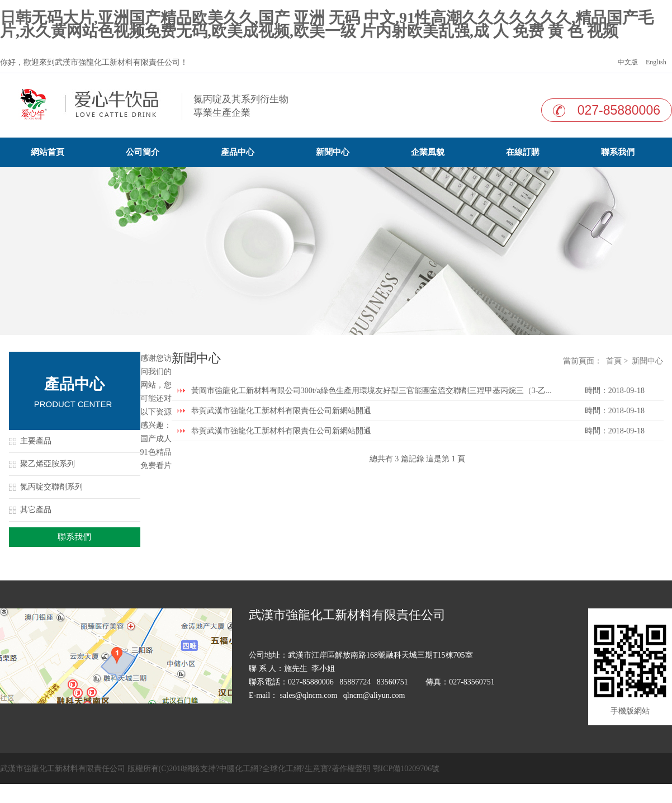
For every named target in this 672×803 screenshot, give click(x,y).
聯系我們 (618, 152)
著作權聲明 (351, 769)
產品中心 (238, 152)
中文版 (627, 62)
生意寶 (316, 769)
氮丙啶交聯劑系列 (51, 487)
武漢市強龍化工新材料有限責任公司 (117, 62)
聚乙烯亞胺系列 (48, 464)
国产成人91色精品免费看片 (156, 452)
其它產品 (36, 510)
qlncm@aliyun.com (374, 695)
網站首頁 (48, 152)
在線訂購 (523, 152)
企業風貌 (428, 152)
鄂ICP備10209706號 (406, 769)
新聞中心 (333, 152)
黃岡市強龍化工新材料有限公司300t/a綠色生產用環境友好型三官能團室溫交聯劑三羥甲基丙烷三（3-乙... (372, 391)
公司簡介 (143, 152)
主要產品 (36, 441)
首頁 (614, 361)
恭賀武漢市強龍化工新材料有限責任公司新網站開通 (281, 411)
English (655, 62)
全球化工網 (282, 769)
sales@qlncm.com (309, 695)
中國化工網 (239, 769)
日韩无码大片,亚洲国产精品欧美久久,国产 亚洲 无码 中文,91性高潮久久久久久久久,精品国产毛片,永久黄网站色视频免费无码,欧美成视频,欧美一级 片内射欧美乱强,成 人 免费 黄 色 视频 (327, 24)
